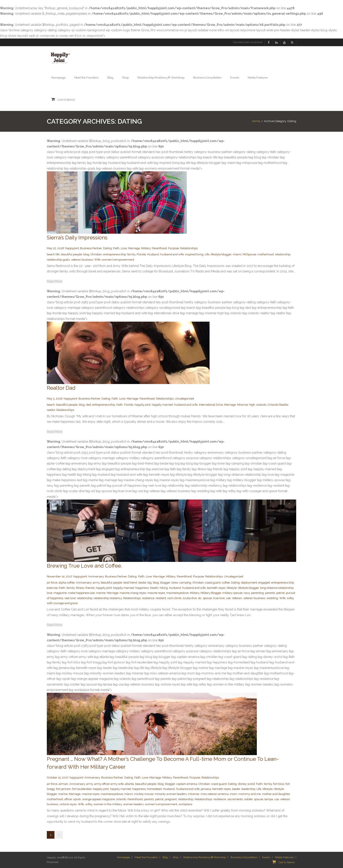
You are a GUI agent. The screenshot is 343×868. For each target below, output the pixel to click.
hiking (164, 588)
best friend (130, 583)
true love (219, 598)
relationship (283, 254)
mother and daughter (276, 794)
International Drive (211, 405)
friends (90, 588)
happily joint (143, 405)
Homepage (123, 857)
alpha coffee (67, 583)
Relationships (189, 248)
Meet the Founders (146, 857)
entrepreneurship (115, 254)
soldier (248, 799)
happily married (162, 405)
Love (124, 248)
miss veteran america (215, 794)
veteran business (82, 260)
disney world (246, 784)
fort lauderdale (82, 789)
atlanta (129, 784)
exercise (52, 588)
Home (256, 121)
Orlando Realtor (278, 405)
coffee (226, 583)
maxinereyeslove (177, 593)
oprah (77, 799)
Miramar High (246, 405)
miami (237, 254)
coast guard (213, 583)
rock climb (174, 598)
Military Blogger (211, 593)
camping (185, 583)
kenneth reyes (216, 588)
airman (63, 784)
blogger (165, 583)
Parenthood (159, 248)
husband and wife (172, 254)
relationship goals (58, 260)
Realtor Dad (61, 388)
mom (234, 794)
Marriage (134, 248)
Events (266, 857)
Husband (153, 254)
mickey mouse (144, 794)
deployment (249, 583)
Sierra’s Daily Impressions (77, 238)
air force (52, 583)
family (131, 254)
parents (270, 593)
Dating (107, 248)
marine (101, 593)
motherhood (266, 254)
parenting (257, 593)
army (96, 583)
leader (236, 789)
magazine (60, 593)
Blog (165, 857)
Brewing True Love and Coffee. (84, 566)
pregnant (171, 799)
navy (247, 593)
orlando (261, 405)
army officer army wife (109, 784)
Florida (141, 254)
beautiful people (71, 254)
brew (175, 583)
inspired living (194, 254)
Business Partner (91, 248)
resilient (161, 598)
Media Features (284, 857)
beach (51, 405)
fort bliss (279, 784)
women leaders (133, 804)
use (228, 598)
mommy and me (250, 794)
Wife (97, 260)
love (50, 593)
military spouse (232, 593)
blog (86, 254)
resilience (148, 598)
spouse (207, 598)
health (154, 588)
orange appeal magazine (99, 799)
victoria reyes (68, 804)
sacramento (235, 799)
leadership (248, 789)
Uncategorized (184, 399)
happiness (142, 588)
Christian (96, 254)
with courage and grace (62, 603)
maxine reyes (156, 593)
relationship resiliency (108, 598)
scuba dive (190, 598)
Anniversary (96, 576)
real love (70, 598)
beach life (53, 254)
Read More (55, 281)
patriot (280, 593)
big (150, 583)
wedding (272, 598)
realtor (51, 410)
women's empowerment (118, 260)
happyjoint (72, 248)
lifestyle (232, 588)
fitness (80, 588)
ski (200, 598)
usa (277, 799)
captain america (187, 784)
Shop (176, 857)
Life (207, 254)
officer (68, 799)
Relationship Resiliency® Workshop (205, 857)
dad (88, 405)
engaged (264, 583)
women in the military (108, 804)
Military (146, 248)
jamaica (206, 789)
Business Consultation (244, 857)
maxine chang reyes (133, 593)
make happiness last (81, 593)
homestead (154, 789)
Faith (116, 248)
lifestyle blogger (221, 254)
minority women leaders (171, 794)
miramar (194, 794)
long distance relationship (277, 588)
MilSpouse (249, 254)
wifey (290, 598)
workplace (185, 804)
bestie (142, 583)
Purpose (174, 248)
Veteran (237, 598)
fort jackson (63, 789)
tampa (269, 799)
